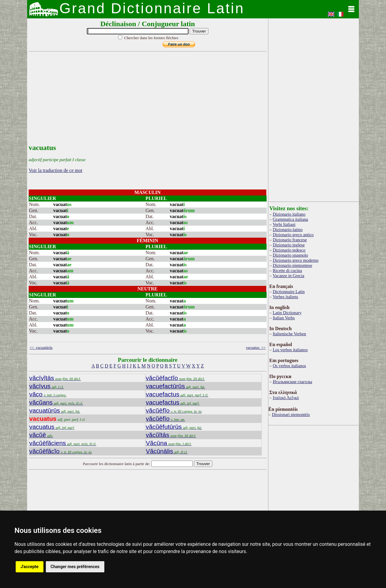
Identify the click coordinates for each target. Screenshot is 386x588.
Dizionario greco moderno (296, 260)
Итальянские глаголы (292, 382)
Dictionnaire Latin (289, 292)
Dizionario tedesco (289, 250)
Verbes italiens (285, 297)
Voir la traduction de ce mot (55, 170)
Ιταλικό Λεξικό (286, 398)
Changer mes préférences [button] (75, 567)
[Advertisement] (146, 102)
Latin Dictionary (287, 313)
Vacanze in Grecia (288, 276)
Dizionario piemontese (292, 265)
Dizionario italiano (289, 214)
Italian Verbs (284, 318)
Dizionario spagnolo (290, 255)
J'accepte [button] (30, 567)
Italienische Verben (289, 334)
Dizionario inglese (289, 245)
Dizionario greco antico (293, 235)
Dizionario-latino (288, 230)
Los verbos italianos (290, 350)
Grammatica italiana (290, 219)
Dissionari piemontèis (291, 414)
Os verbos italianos (289, 366)
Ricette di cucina (287, 271)
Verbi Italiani (284, 224)
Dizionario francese (290, 240)
